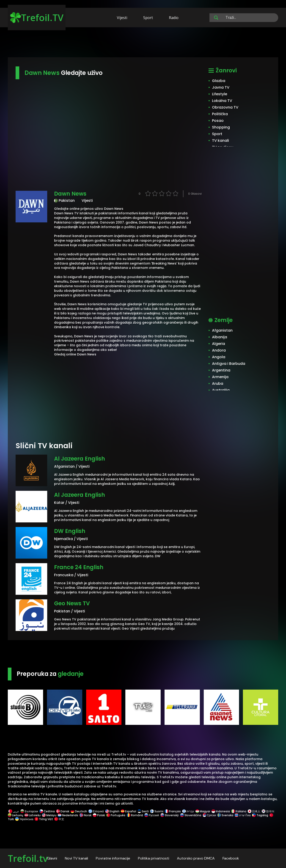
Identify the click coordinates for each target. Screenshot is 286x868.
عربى (14, 811)
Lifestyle (220, 94)
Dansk (63, 811)
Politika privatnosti (154, 858)
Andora (219, 350)
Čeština (47, 811)
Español (128, 811)
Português (116, 815)
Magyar (203, 811)
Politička (220, 114)
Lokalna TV (222, 101)
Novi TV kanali (76, 858)
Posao (218, 121)
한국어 (268, 811)
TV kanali (220, 141)
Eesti (143, 811)
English (112, 811)
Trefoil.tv (28, 858)
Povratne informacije (113, 858)
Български (29, 811)
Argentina (221, 370)
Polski (99, 815)
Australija (221, 390)
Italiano (239, 811)
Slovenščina (191, 815)
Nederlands (68, 815)
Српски (209, 815)
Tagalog (260, 815)
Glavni (52, 858)
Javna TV (221, 87)
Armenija (220, 377)
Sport (148, 18)
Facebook (231, 858)
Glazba (219, 81)
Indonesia (221, 811)
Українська (24, 819)
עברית (188, 811)
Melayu (49, 815)
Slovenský (170, 815)
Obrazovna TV (225, 107)
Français (173, 811)
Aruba (218, 384)
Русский (152, 815)
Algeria (219, 344)
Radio (174, 18)
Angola (219, 357)
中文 (59, 819)
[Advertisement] (143, 43)
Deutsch (79, 811)
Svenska (225, 815)
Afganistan (222, 330)
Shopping (221, 127)
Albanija (220, 337)
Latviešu (33, 815)
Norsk (85, 815)
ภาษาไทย (243, 815)
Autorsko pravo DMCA (196, 858)
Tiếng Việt (44, 819)
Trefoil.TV (37, 18)
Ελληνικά (96, 811)
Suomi (157, 811)
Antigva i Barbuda (229, 364)
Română (135, 815)
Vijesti (122, 18)
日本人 (254, 811)
